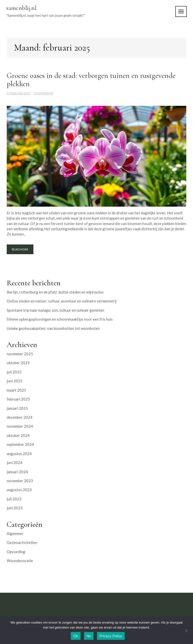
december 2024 (20, 417)
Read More (20, 249)
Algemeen (15, 533)
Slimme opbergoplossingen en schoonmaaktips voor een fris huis (60, 319)
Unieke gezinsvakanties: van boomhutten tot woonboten (53, 328)
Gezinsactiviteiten (22, 542)
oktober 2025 (18, 363)
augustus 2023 (19, 490)
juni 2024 (15, 463)
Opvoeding (16, 552)
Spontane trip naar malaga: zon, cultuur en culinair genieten (55, 310)
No (89, 636)
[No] (186, 631)
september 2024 (20, 444)
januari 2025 (17, 408)
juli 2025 (14, 372)
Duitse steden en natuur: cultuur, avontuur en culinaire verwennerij (62, 301)
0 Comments (43, 93)
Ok (76, 636)
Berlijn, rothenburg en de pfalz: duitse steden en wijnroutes (55, 292)
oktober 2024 (18, 435)
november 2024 (20, 426)
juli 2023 (14, 499)
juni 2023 (15, 508)
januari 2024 (17, 472)
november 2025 (20, 354)
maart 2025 (16, 390)
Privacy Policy (111, 636)
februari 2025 (18, 399)
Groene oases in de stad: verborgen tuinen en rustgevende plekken (91, 80)
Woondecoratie (20, 561)
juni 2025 (15, 381)
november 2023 (20, 481)
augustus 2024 (19, 454)
